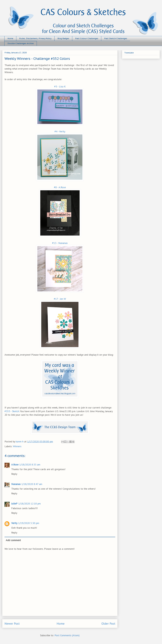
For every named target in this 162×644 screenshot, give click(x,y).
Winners (17, 446)
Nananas (16, 484)
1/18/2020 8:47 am (32, 484)
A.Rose (15, 465)
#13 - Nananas (60, 243)
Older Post (108, 623)
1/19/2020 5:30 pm (29, 523)
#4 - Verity (60, 131)
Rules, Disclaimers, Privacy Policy (35, 38)
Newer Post (12, 623)
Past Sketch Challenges (116, 38)
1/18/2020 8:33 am (30, 465)
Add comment (13, 540)
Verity (14, 523)
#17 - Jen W (60, 299)
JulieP (14, 504)
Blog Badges (63, 38)
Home (10, 38)
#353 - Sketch (12, 411)
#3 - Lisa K (60, 86)
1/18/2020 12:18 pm (30, 504)
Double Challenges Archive (21, 43)
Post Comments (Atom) (67, 635)
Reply (14, 474)
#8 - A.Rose (60, 187)
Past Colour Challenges (87, 38)
